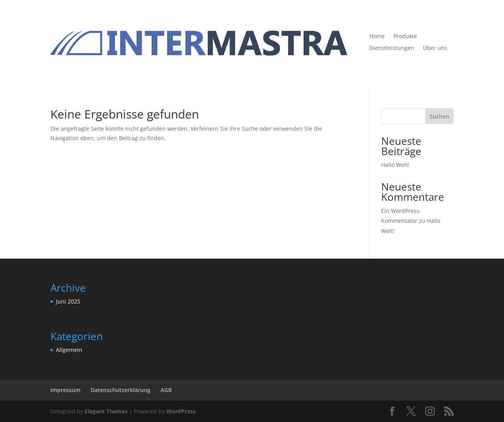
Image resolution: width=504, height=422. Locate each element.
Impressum (65, 390)
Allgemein (69, 350)
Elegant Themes (106, 411)
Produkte (405, 37)
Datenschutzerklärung (120, 390)
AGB (166, 390)
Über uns (435, 48)
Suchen (439, 116)
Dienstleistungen (392, 48)
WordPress (181, 411)
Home (377, 37)
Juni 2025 (68, 301)
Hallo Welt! (395, 165)
